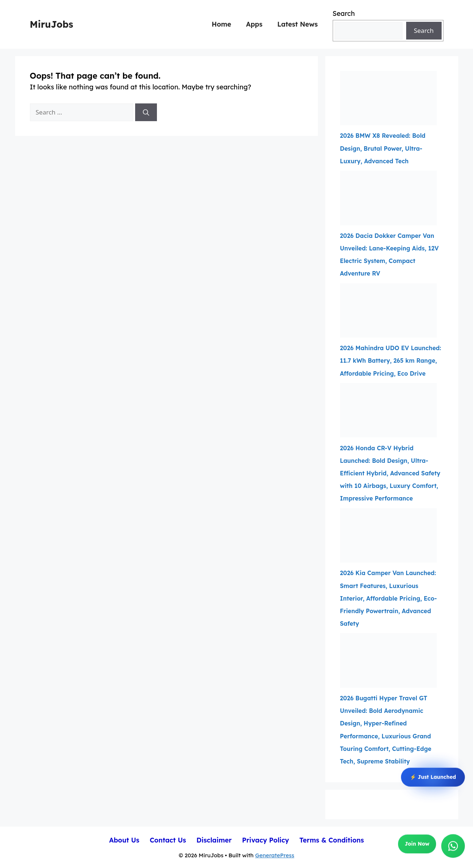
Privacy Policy (265, 840)
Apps (254, 24)
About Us (124, 840)
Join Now (417, 844)
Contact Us (168, 840)
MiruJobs (52, 24)
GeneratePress (275, 855)
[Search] (146, 112)
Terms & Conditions (332, 840)
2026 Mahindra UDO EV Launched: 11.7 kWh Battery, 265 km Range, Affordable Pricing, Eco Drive (391, 360)
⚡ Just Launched (433, 777)
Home (221, 24)
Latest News (298, 24)
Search (344, 13)
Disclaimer (214, 840)
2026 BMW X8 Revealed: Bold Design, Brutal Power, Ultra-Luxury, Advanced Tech (383, 148)
